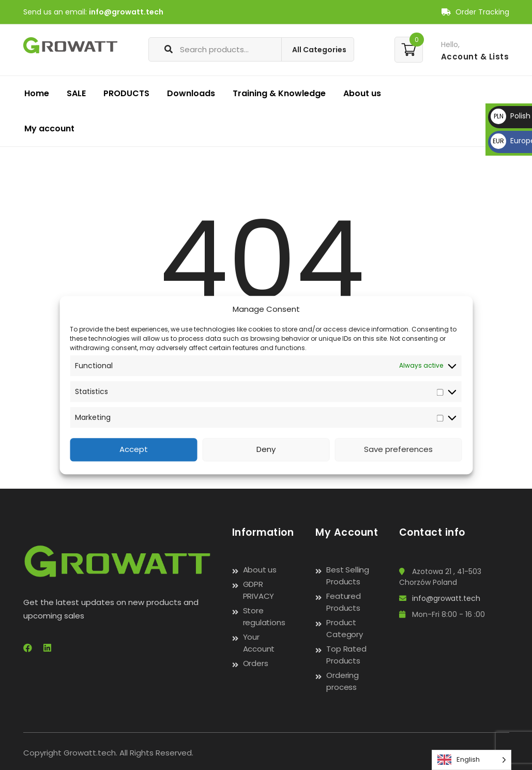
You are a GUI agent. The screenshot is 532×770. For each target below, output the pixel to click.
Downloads (191, 93)
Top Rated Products (346, 655)
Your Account (259, 643)
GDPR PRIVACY (259, 590)
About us (362, 93)
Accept (134, 450)
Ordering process (342, 681)
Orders (256, 663)
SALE (76, 93)
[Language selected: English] (472, 760)
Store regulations (264, 616)
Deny (266, 450)
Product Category (344, 628)
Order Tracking (475, 12)
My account (49, 129)
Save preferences (398, 450)
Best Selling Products (348, 576)
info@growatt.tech (126, 12)
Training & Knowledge (279, 93)
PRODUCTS (126, 93)
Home (37, 93)
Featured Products (343, 602)
